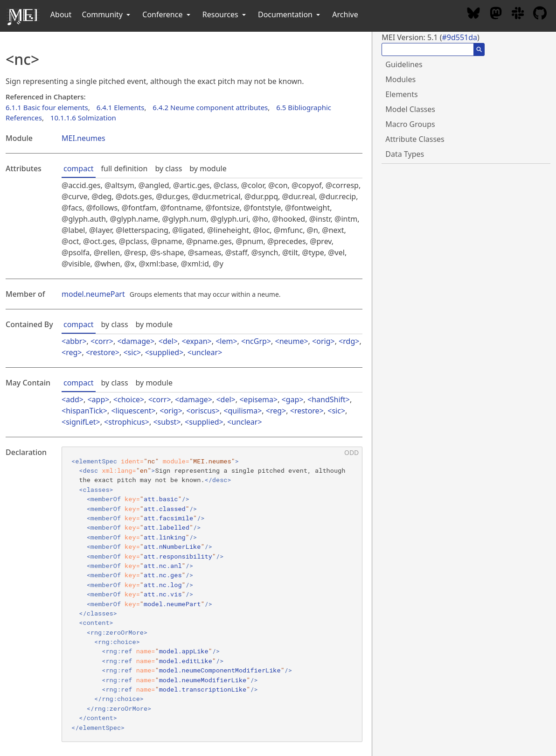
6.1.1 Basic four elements (47, 107)
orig (323, 341)
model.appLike (184, 651)
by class (168, 168)
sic (132, 352)
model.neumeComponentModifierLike (220, 670)
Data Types (405, 154)
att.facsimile (168, 518)
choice (129, 399)
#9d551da (459, 37)
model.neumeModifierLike (203, 680)
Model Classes (410, 109)
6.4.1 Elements (121, 107)
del (168, 341)
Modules (400, 79)
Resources (225, 14)
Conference (167, 14)
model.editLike (186, 661)
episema (258, 399)
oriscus (203, 411)
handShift (329, 399)
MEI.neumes (83, 138)
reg (72, 352)
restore (103, 352)
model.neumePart (93, 294)
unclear (205, 352)
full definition (125, 168)
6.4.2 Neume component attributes (210, 107)
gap (293, 399)
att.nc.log (163, 585)
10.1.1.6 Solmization (83, 118)
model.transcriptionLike (203, 689)
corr (102, 341)
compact (79, 168)
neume (292, 341)
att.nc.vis (163, 594)
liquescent (134, 411)
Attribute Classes (415, 139)
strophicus (127, 422)
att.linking (165, 537)
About (61, 14)
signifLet (81, 422)
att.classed (165, 509)
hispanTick (84, 411)
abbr (74, 341)
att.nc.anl (163, 566)
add (73, 399)
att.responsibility (178, 556)
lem (226, 341)
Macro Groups (410, 124)
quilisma (243, 411)
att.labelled (167, 527)
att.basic (161, 499)
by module (208, 168)
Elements (401, 94)
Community (107, 14)
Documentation (290, 14)
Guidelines (404, 64)
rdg (349, 341)
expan (197, 341)
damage (136, 341)
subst (167, 422)
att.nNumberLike (172, 546)
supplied (164, 352)
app (99, 399)
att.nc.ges (163, 575)
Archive (345, 14)
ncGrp (256, 341)
